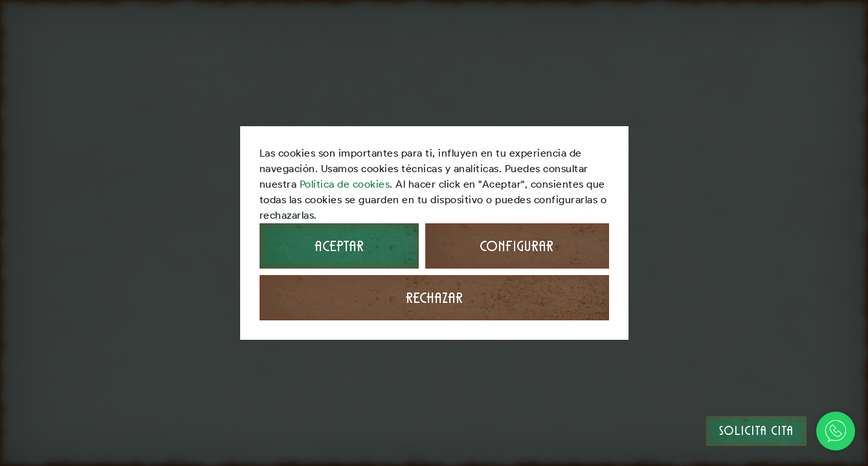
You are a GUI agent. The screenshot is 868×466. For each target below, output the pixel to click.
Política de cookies (345, 184)
